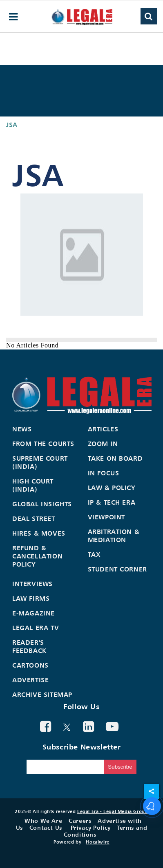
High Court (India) (33, 485)
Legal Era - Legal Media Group (113, 811)
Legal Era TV (36, 628)
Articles (103, 429)
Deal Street (34, 519)
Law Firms (31, 598)
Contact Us (46, 827)
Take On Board (115, 458)
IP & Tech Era (112, 502)
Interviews (32, 584)
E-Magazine (33, 613)
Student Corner (117, 569)
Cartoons (30, 665)
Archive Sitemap (42, 694)
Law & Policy (112, 488)
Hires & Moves (39, 533)
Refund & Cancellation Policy (37, 556)
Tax (94, 554)
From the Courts (43, 444)
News (22, 429)
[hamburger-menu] (13, 17)
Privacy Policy (91, 827)
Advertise (30, 680)
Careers (80, 821)
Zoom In (103, 444)
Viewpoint (106, 517)
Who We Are (43, 821)
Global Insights (42, 504)
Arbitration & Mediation (114, 536)
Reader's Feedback (29, 646)
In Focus (104, 473)
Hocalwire (97, 842)
